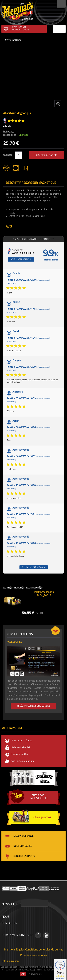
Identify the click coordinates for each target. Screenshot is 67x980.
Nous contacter (23, 846)
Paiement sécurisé (21, 748)
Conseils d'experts (24, 856)
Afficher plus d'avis (34, 567)
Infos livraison (10, 961)
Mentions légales (14, 949)
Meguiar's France (23, 836)
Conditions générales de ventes (44, 949)
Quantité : (9, 155)
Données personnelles (33, 955)
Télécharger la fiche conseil (34, 706)
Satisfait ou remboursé (23, 761)
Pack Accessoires (44, 592)
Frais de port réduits (22, 741)
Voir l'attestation (21, 259)
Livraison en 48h (20, 754)
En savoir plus (35, 974)
